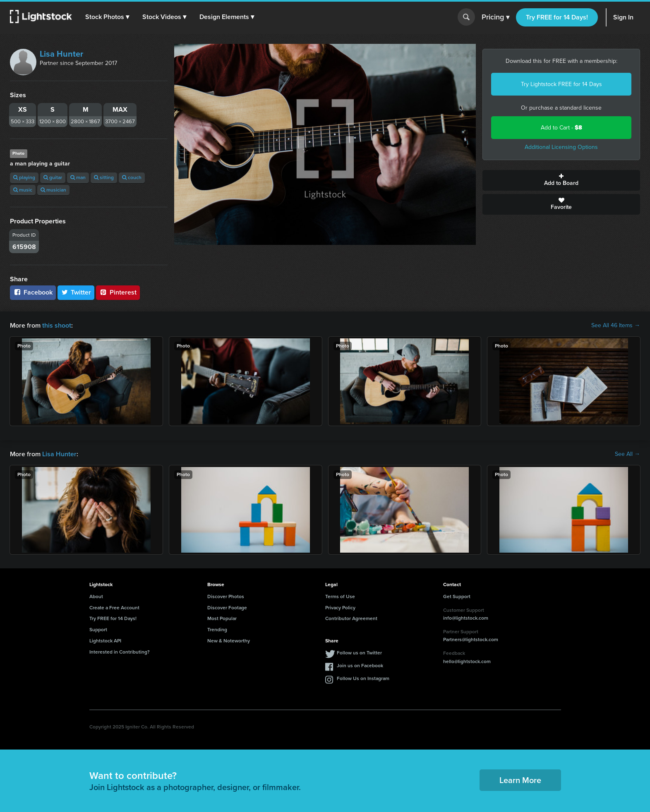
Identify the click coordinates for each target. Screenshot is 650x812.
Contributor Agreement (351, 618)
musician (53, 190)
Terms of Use (340, 596)
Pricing (495, 17)
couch (132, 177)
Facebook (33, 292)
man (78, 177)
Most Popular (222, 618)
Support (98, 630)
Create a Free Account (114, 608)
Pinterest (118, 292)
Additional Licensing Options (561, 147)
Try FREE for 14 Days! (557, 17)
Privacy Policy (340, 608)
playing (24, 177)
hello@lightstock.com (467, 661)
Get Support (457, 596)
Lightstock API (105, 641)
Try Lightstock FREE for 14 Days (561, 84)
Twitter (76, 292)
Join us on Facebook (360, 666)
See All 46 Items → (616, 326)
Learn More (520, 780)
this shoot (57, 325)
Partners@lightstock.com (471, 640)
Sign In (623, 17)
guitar (53, 177)
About (96, 596)
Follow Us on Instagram (363, 678)
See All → (627, 454)
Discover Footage (227, 608)
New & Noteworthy (229, 641)
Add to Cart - (561, 128)
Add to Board (561, 180)
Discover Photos (226, 596)
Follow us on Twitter (359, 653)
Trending (217, 630)
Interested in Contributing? (120, 652)
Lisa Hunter (61, 54)
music (23, 190)
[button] (107, 17)
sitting (104, 177)
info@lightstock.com (466, 618)
